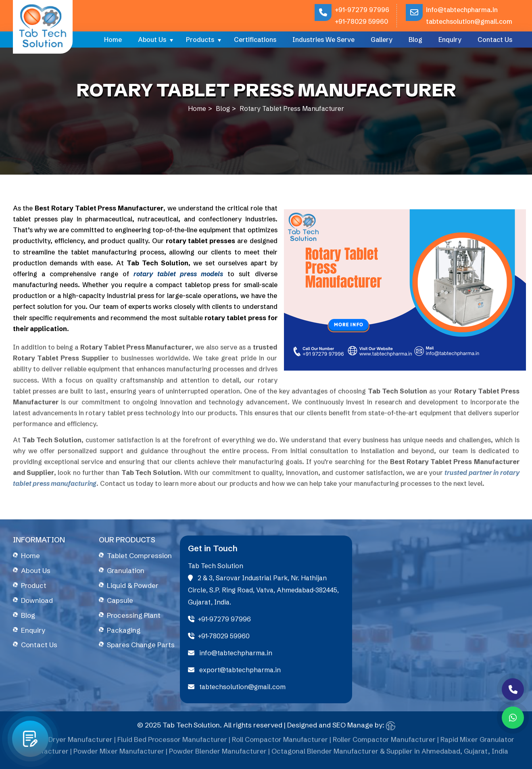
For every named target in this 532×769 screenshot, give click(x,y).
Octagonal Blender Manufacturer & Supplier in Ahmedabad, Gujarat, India (390, 754)
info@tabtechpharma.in (462, 10)
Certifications (255, 40)
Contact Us (495, 40)
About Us (152, 40)
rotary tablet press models (178, 274)
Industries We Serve (323, 40)
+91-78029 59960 (361, 21)
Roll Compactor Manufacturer (280, 743)
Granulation (126, 570)
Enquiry (450, 40)
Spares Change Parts (141, 645)
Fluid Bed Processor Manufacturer (172, 743)
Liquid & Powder (133, 585)
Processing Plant (134, 615)
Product (34, 585)
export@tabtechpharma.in (234, 670)
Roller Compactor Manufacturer (384, 743)
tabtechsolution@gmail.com (469, 21)
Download (37, 600)
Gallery (382, 40)
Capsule (120, 600)
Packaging (124, 630)
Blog (415, 40)
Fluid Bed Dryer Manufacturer (65, 743)
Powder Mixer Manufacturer (119, 754)
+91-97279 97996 (362, 10)
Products (200, 40)
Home (113, 40)
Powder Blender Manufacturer (218, 754)
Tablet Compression (139, 555)
